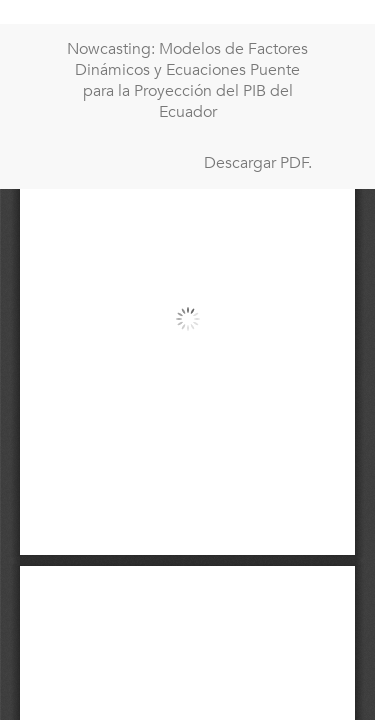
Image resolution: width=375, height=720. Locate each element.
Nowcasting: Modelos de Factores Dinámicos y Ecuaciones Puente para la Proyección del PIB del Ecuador (187, 80)
